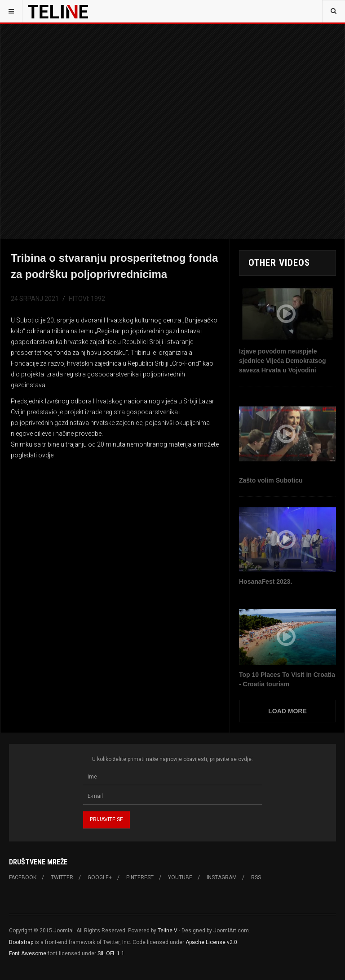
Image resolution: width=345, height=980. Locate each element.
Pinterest (140, 877)
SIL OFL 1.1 (111, 953)
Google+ (100, 877)
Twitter (62, 877)
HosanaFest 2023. (265, 582)
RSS (256, 877)
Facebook (23, 877)
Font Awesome (28, 953)
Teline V (168, 931)
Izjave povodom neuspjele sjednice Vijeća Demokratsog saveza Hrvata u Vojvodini (283, 361)
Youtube (180, 877)
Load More (287, 711)
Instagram (222, 877)
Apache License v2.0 (211, 942)
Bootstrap (21, 942)
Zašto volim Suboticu (271, 480)
